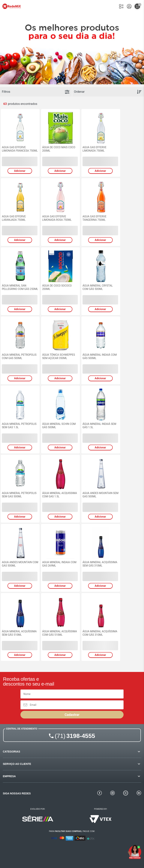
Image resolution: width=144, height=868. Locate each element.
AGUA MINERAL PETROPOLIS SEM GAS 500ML (19, 495)
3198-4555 (75, 736)
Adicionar (20, 171)
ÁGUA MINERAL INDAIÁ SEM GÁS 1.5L (99, 426)
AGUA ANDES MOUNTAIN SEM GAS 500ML (100, 495)
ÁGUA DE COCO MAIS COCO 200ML (59, 149)
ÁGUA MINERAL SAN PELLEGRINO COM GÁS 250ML (20, 287)
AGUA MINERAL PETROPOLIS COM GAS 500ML (19, 356)
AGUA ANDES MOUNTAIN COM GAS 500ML (20, 564)
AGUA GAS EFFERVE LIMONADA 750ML (94, 149)
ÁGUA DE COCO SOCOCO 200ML (57, 287)
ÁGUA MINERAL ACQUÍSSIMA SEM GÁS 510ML (19, 633)
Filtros (6, 92)
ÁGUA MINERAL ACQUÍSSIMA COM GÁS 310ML (100, 633)
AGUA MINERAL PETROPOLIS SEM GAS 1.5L (19, 426)
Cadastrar (72, 715)
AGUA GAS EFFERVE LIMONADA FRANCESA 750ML (20, 149)
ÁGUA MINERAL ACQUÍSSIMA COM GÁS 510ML (60, 633)
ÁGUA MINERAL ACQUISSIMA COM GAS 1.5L (60, 495)
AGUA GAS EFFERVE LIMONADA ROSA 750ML (57, 218)
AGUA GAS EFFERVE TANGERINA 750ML (94, 218)
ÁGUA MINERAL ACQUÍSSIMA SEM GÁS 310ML (100, 564)
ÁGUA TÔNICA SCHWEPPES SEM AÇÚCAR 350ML (59, 356)
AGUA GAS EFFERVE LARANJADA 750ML (14, 218)
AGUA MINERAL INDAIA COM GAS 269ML (59, 564)
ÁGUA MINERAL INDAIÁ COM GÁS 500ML (100, 356)
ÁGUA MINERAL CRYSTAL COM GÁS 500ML (98, 287)
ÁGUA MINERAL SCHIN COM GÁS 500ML (59, 426)
